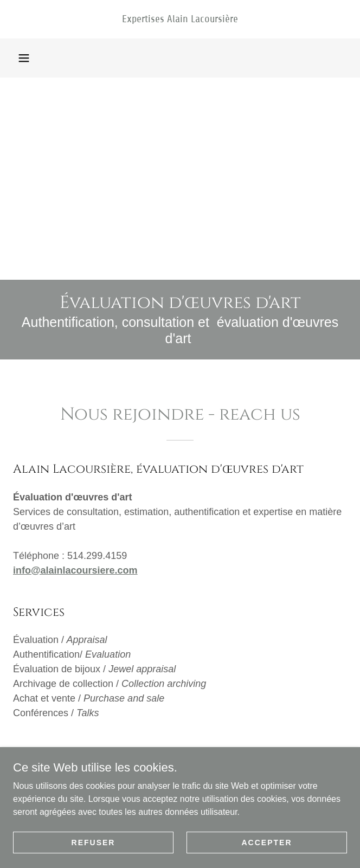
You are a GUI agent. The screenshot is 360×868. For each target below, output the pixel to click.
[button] (24, 58)
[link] (180, 19)
